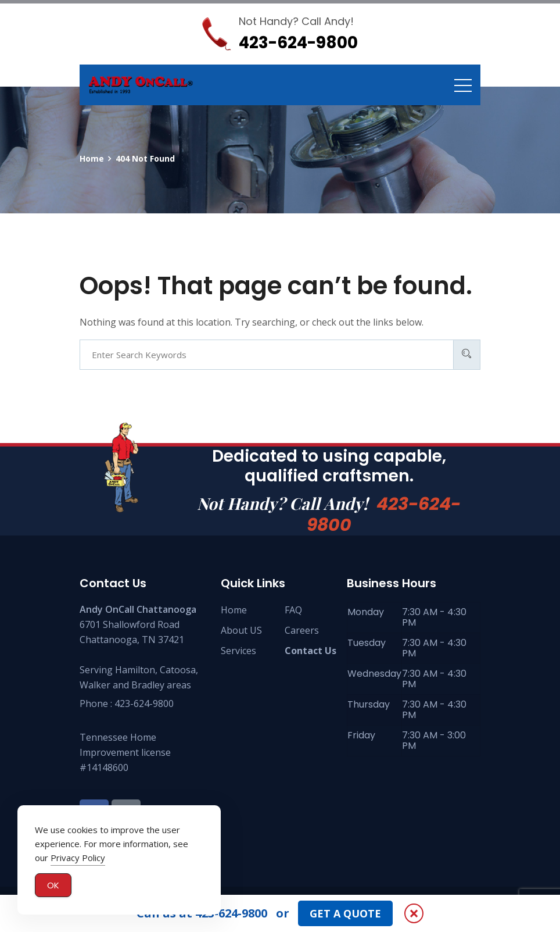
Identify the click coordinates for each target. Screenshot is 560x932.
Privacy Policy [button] (78, 859)
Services (238, 651)
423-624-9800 (384, 515)
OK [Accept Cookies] (53, 887)
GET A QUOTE (345, 913)
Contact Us (310, 651)
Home (234, 610)
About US (241, 630)
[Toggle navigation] (463, 85)
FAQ (293, 610)
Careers (302, 630)
